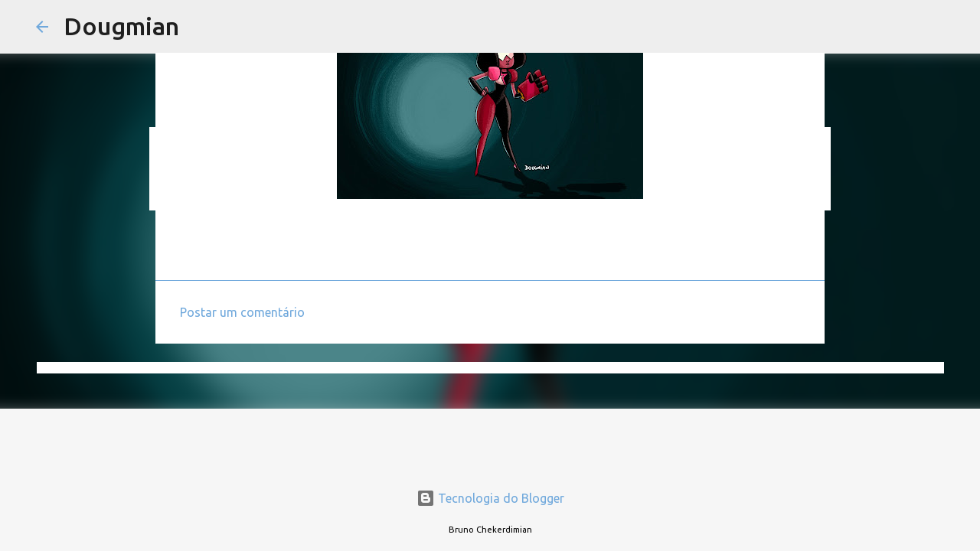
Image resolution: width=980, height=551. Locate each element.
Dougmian (121, 26)
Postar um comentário (242, 312)
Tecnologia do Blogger (490, 498)
